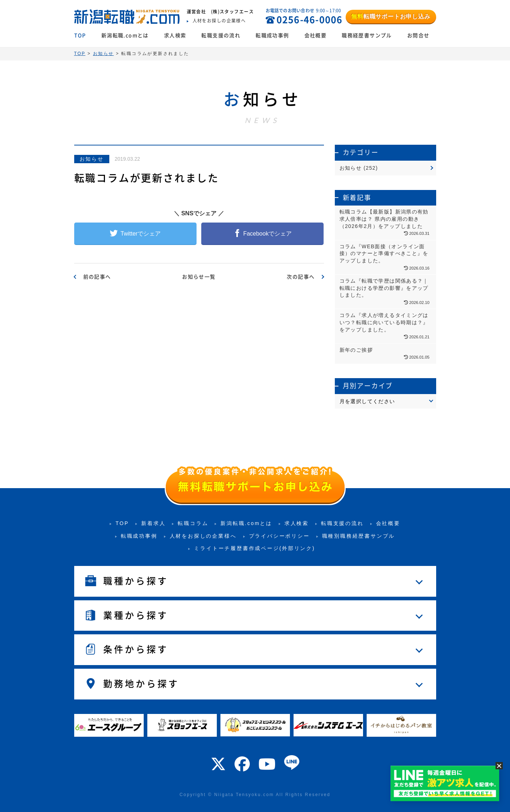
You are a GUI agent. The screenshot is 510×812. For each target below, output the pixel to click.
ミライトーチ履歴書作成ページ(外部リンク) (254, 548)
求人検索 (175, 35)
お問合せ (418, 35)
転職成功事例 (272, 35)
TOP (80, 35)
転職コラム (193, 523)
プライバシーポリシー (279, 536)
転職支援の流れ (221, 35)
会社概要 (316, 35)
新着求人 (153, 523)
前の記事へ (97, 277)
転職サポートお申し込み (391, 16)
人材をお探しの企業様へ (203, 536)
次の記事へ (301, 277)
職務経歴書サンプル (367, 35)
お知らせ (92, 159)
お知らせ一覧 (199, 277)
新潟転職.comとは (125, 35)
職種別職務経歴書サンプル (359, 536)
